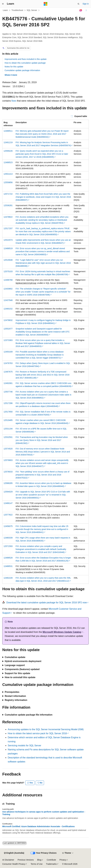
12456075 (8, 526)
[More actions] (86, 10)
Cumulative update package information (22, 70)
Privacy (63, 860)
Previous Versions (26, 860)
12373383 (8, 340)
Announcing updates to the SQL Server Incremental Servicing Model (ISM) (46, 729)
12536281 (8, 205)
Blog (39, 860)
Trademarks (51, 864)
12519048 (8, 260)
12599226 (8, 151)
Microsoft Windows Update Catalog (62, 632)
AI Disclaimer (8, 860)
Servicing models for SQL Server (24, 746)
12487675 (8, 372)
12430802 (8, 289)
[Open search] (78, 4)
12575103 (8, 271)
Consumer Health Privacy (14, 864)
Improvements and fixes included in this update (26, 59)
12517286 (8, 403)
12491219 (8, 142)
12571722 (8, 194)
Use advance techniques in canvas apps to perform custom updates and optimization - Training (44, 813)
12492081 (8, 383)
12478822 (8, 217)
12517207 (8, 228)
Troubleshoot (17, 10)
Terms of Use (37, 864)
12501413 (8, 174)
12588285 (8, 483)
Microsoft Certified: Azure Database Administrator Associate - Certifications (38, 826)
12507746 (8, 392)
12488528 (8, 558)
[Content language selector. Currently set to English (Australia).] (14, 853)
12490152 (8, 309)
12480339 (8, 538)
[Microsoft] (46, 4)
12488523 (8, 162)
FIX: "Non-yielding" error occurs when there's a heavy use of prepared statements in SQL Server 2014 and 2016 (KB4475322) (43, 475)
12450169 (8, 352)
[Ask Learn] (81, 10)
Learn (5, 10)
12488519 (8, 248)
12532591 (8, 437)
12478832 (8, 320)
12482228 (8, 578)
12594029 (8, 492)
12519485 (8, 420)
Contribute (51, 860)
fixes (14, 101)
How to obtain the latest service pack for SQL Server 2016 (37, 733)
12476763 (8, 363)
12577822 (8, 515)
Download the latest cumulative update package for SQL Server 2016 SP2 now (47, 603)
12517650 (8, 412)
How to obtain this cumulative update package (25, 63)
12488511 (8, 131)
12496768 (8, 280)
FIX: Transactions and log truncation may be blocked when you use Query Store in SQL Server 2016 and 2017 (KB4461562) (42, 440)
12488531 (8, 566)
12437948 (8, 300)
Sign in (86, 4)
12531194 (8, 429)
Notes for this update (14, 67)
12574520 (8, 449)
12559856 (8, 182)
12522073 (8, 240)
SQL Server (32, 10)
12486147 (8, 503)
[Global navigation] (3, 4)
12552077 (8, 329)
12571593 (8, 546)
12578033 (8, 472)
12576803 (8, 460)
